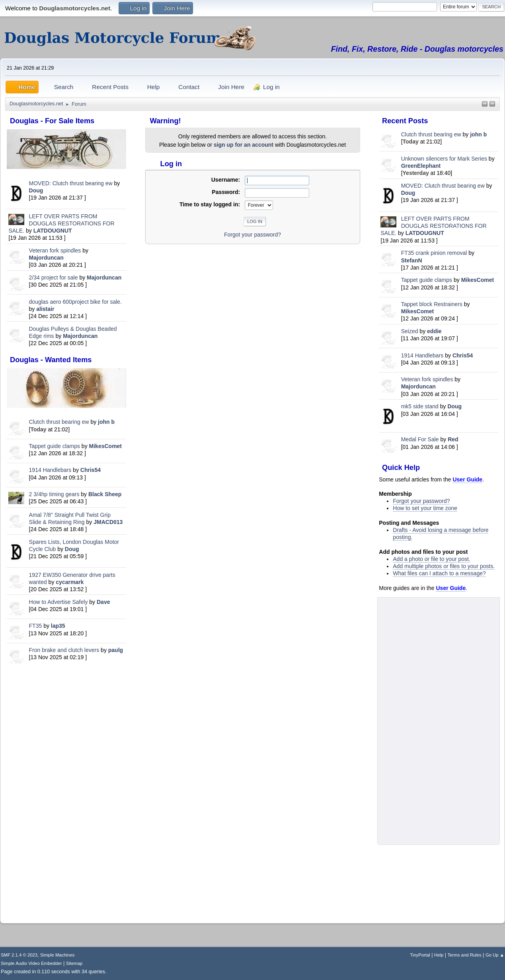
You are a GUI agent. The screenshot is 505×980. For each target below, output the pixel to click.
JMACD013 (108, 522)
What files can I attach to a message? (439, 573)
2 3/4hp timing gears (54, 494)
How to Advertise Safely (58, 602)
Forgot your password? (421, 501)
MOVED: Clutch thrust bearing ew (72, 183)
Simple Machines (57, 955)
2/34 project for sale (54, 278)
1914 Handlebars (50, 470)
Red (453, 439)
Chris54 (91, 470)
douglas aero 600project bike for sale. (75, 302)
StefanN (412, 260)
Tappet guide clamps (55, 446)
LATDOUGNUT (53, 231)
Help (439, 955)
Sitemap (74, 963)
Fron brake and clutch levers (64, 650)
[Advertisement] (66, 792)
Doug (36, 190)
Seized (410, 331)
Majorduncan (46, 258)
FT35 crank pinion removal (434, 253)
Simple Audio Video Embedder (31, 963)
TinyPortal (420, 955)
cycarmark (70, 582)
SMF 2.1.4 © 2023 (19, 955)
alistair (45, 309)
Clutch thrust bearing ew (60, 422)
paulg (116, 650)
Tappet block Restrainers (433, 304)
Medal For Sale (420, 439)
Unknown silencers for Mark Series (444, 159)
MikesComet (105, 446)
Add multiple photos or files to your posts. (444, 566)
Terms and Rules (465, 955)
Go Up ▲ (495, 955)
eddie (434, 331)
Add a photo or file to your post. (432, 559)
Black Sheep (105, 494)
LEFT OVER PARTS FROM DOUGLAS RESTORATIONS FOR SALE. (61, 223)
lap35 (58, 626)
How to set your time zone (425, 508)
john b (106, 422)
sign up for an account (244, 145)
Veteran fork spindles (55, 250)
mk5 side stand (420, 406)
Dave (103, 602)
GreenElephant (421, 166)
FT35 (36, 626)
